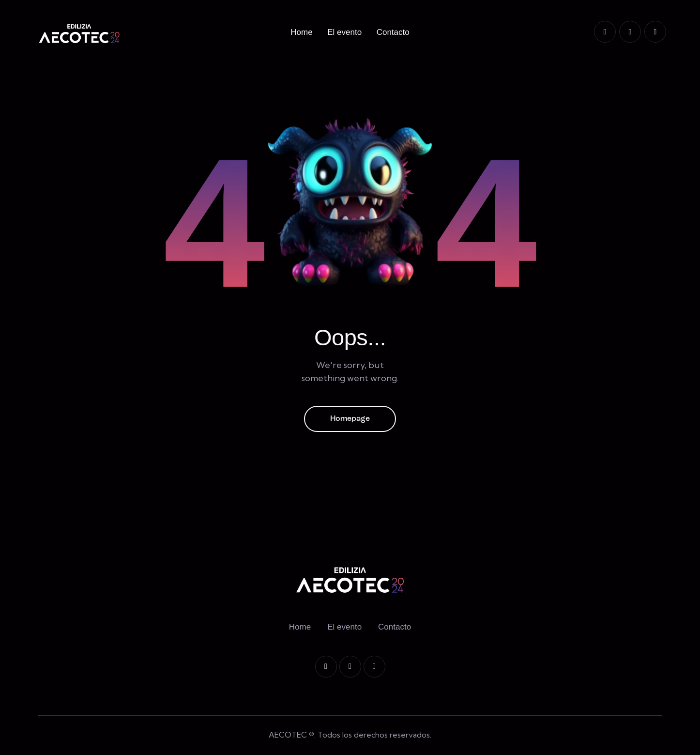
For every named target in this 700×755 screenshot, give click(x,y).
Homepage (350, 419)
